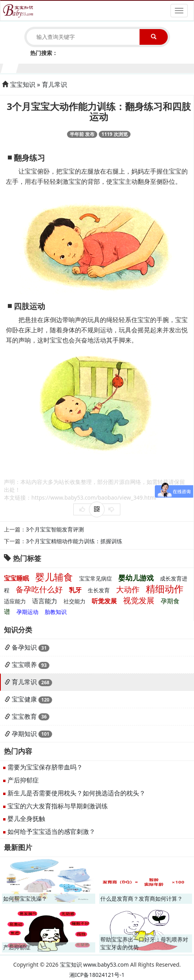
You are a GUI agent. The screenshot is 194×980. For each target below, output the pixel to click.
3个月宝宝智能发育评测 (55, 529)
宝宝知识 (23, 84)
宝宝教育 (24, 716)
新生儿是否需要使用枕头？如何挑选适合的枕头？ (76, 793)
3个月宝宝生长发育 (42, 67)
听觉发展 (104, 601)
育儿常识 (54, 84)
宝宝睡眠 (16, 578)
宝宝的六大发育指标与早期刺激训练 (58, 806)
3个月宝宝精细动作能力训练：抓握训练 (74, 541)
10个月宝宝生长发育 (153, 67)
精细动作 (165, 589)
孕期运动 (27, 612)
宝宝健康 (24, 699)
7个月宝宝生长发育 (105, 67)
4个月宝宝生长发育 (57, 67)
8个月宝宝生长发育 (121, 67)
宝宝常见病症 (96, 578)
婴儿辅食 (54, 577)
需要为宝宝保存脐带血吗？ (45, 767)
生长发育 (99, 590)
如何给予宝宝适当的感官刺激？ (51, 832)
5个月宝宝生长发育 (73, 67)
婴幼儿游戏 (136, 578)
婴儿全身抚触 (26, 819)
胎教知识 (56, 612)
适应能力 (15, 601)
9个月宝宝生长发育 (137, 67)
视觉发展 (139, 600)
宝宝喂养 (24, 665)
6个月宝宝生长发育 (89, 67)
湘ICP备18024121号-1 (97, 975)
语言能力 (45, 601)
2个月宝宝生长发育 (26, 67)
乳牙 (75, 590)
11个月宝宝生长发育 (168, 67)
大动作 (128, 589)
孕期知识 (24, 734)
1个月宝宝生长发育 (10, 67)
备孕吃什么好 (39, 589)
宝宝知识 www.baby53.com (94, 964)
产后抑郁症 (23, 780)
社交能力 (74, 601)
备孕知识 (24, 647)
